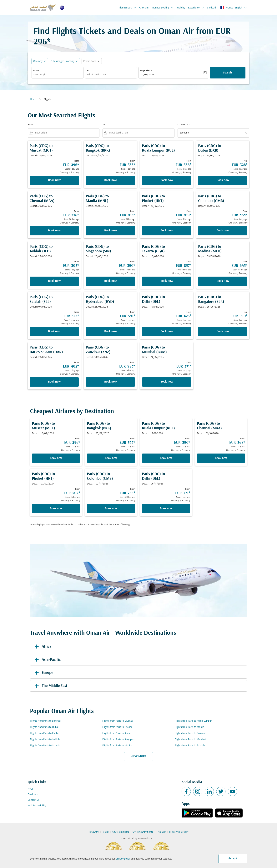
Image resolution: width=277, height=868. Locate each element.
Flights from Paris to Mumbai (190, 739)
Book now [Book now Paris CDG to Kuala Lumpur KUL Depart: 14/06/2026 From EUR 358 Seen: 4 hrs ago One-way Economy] (167, 180)
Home (33, 99)
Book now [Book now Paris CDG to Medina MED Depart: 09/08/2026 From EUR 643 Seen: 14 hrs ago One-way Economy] (223, 281)
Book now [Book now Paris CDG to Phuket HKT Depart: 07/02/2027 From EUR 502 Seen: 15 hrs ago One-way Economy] (56, 509)
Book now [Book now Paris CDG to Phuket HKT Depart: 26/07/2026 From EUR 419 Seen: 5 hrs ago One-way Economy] (167, 231)
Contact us (34, 800)
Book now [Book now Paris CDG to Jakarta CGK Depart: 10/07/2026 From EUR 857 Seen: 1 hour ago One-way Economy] (167, 281)
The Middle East (50, 686)
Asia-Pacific (47, 660)
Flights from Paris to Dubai (44, 727)
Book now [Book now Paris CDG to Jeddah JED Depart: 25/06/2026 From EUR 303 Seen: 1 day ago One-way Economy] (54, 281)
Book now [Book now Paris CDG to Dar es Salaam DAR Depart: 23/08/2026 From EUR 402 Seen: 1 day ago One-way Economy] (54, 382)
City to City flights (121, 832)
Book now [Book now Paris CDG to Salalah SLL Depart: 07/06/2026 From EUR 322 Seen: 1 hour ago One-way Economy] (54, 331)
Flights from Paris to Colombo (190, 733)
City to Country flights (143, 832)
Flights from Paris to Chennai (118, 727)
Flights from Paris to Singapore (119, 739)
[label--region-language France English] (234, 8)
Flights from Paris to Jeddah (45, 739)
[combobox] (58, 75)
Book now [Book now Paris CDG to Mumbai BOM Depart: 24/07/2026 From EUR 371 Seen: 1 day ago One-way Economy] (167, 382)
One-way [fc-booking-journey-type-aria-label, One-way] (38, 61)
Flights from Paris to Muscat (118, 721)
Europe (43, 673)
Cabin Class (184, 125)
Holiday (181, 8)
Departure (146, 71)
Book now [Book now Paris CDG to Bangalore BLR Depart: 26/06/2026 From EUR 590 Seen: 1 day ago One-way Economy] (223, 331)
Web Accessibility (37, 806)
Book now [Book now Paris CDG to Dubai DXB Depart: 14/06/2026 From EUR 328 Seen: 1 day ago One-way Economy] (223, 180)
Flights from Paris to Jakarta (45, 746)
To (88, 71)
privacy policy (123, 859)
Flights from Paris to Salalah (190, 746)
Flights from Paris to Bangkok (46, 721)
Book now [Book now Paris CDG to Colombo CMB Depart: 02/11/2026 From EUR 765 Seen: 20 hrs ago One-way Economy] (111, 509)
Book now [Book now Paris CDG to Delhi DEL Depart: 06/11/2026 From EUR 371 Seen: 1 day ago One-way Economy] (166, 509)
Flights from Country (179, 832)
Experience (197, 8)
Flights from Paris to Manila (189, 727)
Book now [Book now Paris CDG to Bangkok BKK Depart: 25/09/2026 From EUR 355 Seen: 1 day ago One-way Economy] (111, 458)
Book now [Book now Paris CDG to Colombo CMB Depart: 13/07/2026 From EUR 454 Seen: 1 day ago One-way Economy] (223, 231)
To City (106, 832)
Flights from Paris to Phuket (45, 733)
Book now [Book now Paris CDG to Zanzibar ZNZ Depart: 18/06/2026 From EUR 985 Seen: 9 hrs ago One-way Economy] (111, 382)
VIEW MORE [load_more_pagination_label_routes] (138, 756)
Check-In (144, 8)
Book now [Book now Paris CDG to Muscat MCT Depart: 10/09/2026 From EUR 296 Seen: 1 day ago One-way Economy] (56, 458)
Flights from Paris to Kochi (116, 733)
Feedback (33, 794)
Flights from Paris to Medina (117, 746)
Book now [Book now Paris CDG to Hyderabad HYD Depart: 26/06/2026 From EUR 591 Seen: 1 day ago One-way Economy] (111, 331)
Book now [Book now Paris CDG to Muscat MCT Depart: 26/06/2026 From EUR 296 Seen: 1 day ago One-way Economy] (54, 180)
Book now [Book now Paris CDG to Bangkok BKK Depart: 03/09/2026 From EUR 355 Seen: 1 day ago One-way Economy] (111, 180)
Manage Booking (164, 8)
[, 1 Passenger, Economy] (63, 61)
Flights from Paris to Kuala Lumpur (193, 721)
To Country (94, 832)
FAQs (30, 789)
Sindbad (212, 8)
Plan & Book (128, 8)
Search (228, 73)
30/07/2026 (147, 75)
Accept (233, 859)
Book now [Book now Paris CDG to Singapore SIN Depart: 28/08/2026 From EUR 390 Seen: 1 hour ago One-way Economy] (111, 281)
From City (161, 832)
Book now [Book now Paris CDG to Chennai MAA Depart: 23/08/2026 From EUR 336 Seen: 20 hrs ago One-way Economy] (54, 231)
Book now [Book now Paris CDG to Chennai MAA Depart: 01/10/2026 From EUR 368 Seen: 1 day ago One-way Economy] (221, 458)
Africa (42, 647)
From (36, 71)
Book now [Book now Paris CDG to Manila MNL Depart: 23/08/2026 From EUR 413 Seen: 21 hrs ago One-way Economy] (111, 231)
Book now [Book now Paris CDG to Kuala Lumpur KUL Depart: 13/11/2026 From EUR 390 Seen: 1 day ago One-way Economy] (166, 458)
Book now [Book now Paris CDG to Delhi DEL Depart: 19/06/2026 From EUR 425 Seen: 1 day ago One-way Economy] (167, 331)
